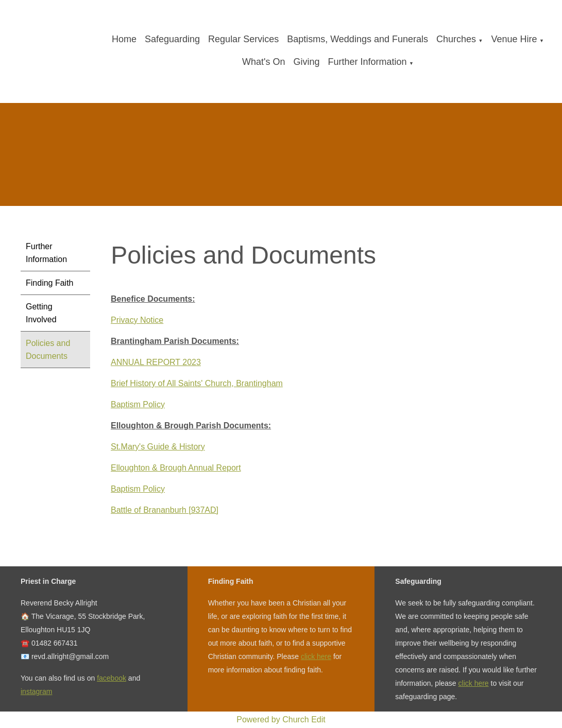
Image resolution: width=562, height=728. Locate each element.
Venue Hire (514, 39)
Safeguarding (172, 39)
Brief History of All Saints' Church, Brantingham (197, 383)
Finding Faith (50, 283)
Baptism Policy (138, 404)
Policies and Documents (48, 350)
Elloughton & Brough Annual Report (176, 468)
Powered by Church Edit (281, 720)
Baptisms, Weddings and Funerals (357, 39)
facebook (112, 678)
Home (124, 39)
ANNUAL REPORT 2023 (156, 362)
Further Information (367, 62)
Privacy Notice (137, 320)
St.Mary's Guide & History (158, 447)
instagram (36, 691)
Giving (306, 62)
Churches (456, 39)
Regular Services (243, 39)
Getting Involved (41, 313)
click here (316, 656)
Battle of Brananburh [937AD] (165, 510)
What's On (263, 62)
